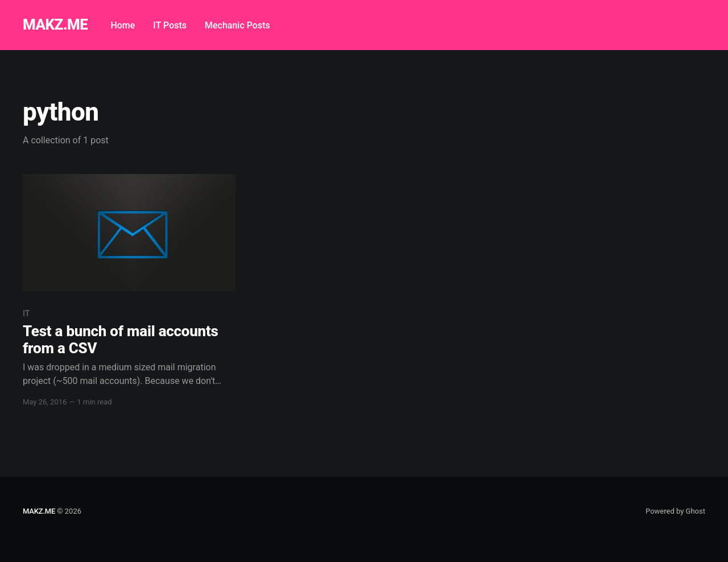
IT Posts (170, 25)
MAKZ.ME (55, 25)
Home (123, 25)
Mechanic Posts (237, 25)
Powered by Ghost (675, 511)
